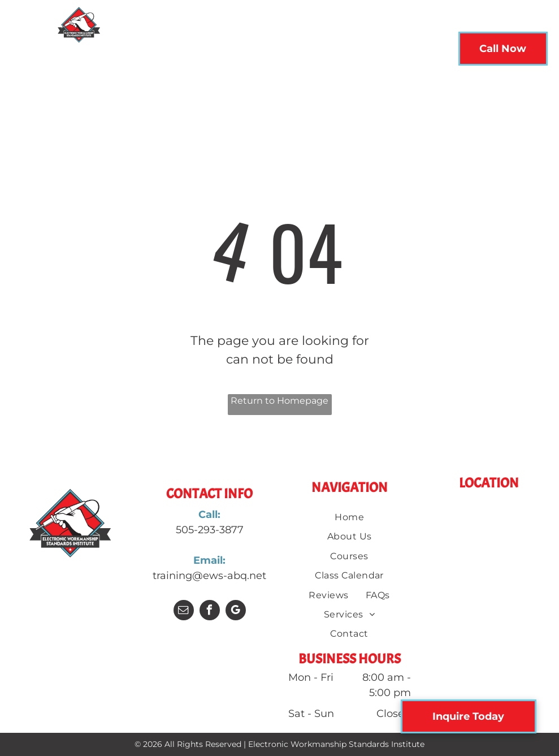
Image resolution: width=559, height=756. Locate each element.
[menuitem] (150, 52)
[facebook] (210, 612)
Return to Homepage (279, 401)
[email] (184, 612)
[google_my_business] (236, 612)
